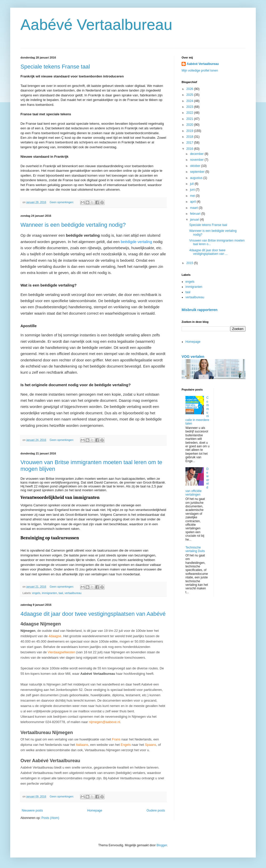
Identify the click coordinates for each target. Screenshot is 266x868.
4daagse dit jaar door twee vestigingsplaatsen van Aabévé (93, 614)
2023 (190, 107)
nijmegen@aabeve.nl (104, 722)
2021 (190, 119)
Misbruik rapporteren (199, 310)
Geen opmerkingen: (62, 202)
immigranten (49, 593)
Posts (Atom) (50, 818)
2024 (190, 101)
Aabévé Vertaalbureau (96, 25)
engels (36, 593)
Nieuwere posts (32, 810)
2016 (190, 149)
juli (192, 184)
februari (196, 214)
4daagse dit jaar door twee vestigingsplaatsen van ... (208, 252)
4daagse (55, 636)
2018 (190, 137)
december (197, 154)
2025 (190, 95)
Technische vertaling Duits (195, 549)
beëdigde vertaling (136, 242)
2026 (190, 89)
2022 (190, 113)
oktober (196, 166)
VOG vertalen (193, 357)
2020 (190, 125)
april (193, 202)
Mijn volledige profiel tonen (200, 71)
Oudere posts (156, 810)
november (197, 160)
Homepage (95, 810)
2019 (190, 131)
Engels (126, 745)
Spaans (150, 745)
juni (193, 190)
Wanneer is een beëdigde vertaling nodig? (73, 225)
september (198, 172)
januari (195, 220)
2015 (190, 263)
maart (194, 208)
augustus (197, 178)
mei (193, 196)
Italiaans (82, 745)
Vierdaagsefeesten (61, 652)
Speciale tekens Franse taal (55, 67)
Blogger (162, 845)
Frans (116, 739)
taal (61, 593)
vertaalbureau (73, 593)
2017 (190, 143)
